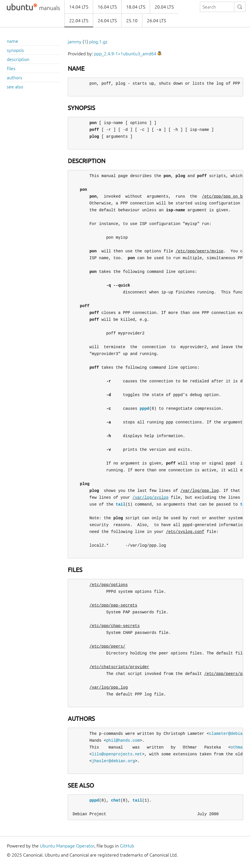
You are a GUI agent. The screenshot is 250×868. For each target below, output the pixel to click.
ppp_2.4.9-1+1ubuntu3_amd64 (125, 54)
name (13, 41)
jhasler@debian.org (113, 761)
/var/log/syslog (150, 497)
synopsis (15, 50)
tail (121, 504)
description (18, 59)
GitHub (127, 846)
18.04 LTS (136, 7)
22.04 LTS (79, 21)
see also (15, 87)
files (11, 68)
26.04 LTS (156, 21)
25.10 (132, 21)
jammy (75, 42)
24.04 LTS (107, 21)
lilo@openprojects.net (117, 754)
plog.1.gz (98, 42)
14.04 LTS (79, 7)
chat (116, 800)
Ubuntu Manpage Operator (67, 846)
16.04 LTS (107, 7)
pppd (145, 408)
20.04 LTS (164, 7)
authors (15, 78)
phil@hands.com (123, 740)
